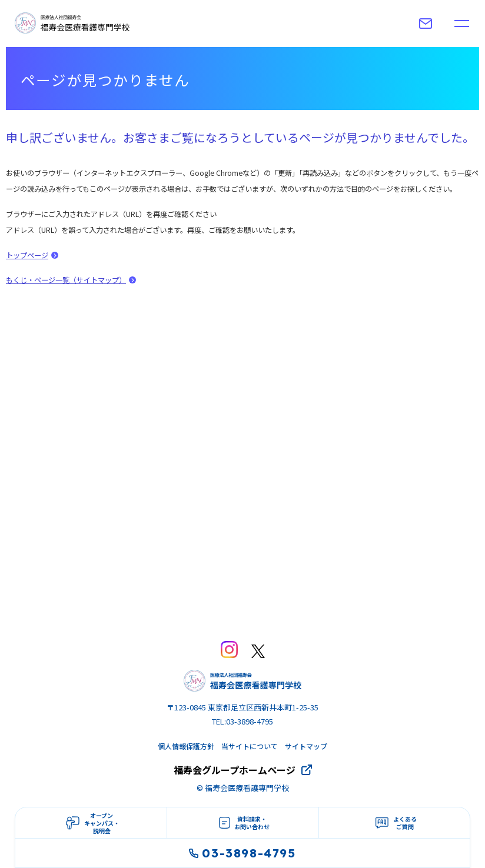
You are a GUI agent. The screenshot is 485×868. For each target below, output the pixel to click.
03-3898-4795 (242, 853)
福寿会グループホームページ (235, 770)
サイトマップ (306, 746)
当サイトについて (250, 746)
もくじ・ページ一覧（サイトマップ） (66, 280)
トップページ (27, 255)
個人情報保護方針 (186, 746)
